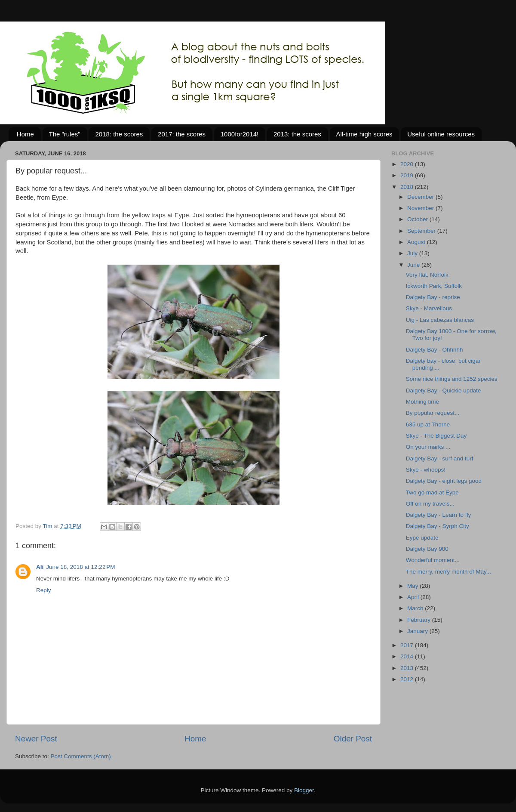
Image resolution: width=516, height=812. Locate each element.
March (416, 608)
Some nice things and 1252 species (452, 379)
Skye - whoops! (426, 470)
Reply (44, 590)
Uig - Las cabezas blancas (440, 320)
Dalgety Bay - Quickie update (444, 391)
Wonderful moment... (433, 560)
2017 (408, 645)
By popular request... (433, 413)
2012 (408, 679)
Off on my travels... (430, 504)
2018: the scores (119, 134)
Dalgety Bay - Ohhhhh (435, 350)
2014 (408, 656)
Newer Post (36, 739)
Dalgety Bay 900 (427, 549)
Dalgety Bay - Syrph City (438, 526)
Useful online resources (441, 134)
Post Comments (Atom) (81, 756)
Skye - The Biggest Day (436, 436)
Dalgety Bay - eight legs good (444, 481)
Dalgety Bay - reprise (433, 297)
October (418, 219)
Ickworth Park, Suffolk (434, 286)
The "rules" (65, 134)
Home (25, 134)
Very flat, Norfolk (427, 275)
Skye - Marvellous (429, 308)
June (414, 265)
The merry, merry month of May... (448, 572)
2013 (408, 668)
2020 (408, 164)
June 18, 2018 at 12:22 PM (80, 567)
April (414, 597)
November (421, 208)
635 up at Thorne (428, 425)
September (422, 231)
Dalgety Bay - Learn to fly (439, 515)
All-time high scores (364, 134)
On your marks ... (428, 447)
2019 (408, 175)
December (421, 197)
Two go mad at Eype (432, 492)
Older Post (353, 739)
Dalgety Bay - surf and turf (440, 458)
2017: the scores (182, 134)
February (420, 620)
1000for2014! (240, 134)
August (417, 242)
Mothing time (422, 402)
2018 (408, 187)
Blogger (304, 790)
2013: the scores (297, 134)
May (413, 586)
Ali (40, 567)
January (418, 631)
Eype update (422, 538)
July (413, 253)
